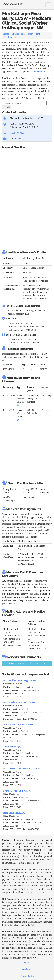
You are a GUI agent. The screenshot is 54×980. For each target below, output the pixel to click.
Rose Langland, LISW (14, 813)
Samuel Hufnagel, (12, 746)
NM (38, 34)
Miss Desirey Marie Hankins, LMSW (22, 769)
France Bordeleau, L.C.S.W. (17, 791)
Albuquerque (12, 37)
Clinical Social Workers (23, 34)
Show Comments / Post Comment (27, 663)
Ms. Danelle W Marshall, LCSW (19, 702)
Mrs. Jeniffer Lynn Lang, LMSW (20, 680)
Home (6, 34)
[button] (18, 405)
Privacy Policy (27, 976)
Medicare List (13, 4)
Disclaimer (27, 969)
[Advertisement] (27, 218)
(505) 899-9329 (39, 72)
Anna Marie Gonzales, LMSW (18, 724)
